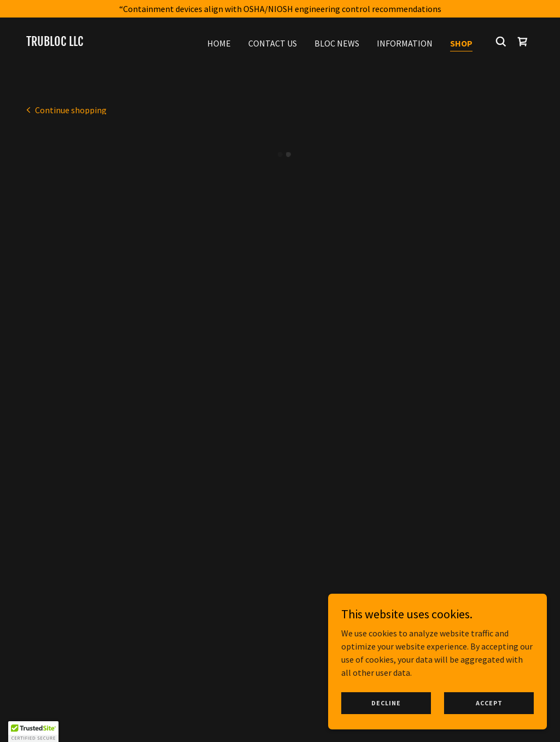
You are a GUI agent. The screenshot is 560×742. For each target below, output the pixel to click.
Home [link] (219, 43)
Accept (489, 703)
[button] (523, 42)
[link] (55, 43)
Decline (386, 703)
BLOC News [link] (337, 43)
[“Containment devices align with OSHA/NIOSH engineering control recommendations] (280, 9)
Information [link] (405, 43)
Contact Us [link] (273, 43)
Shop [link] (461, 43)
